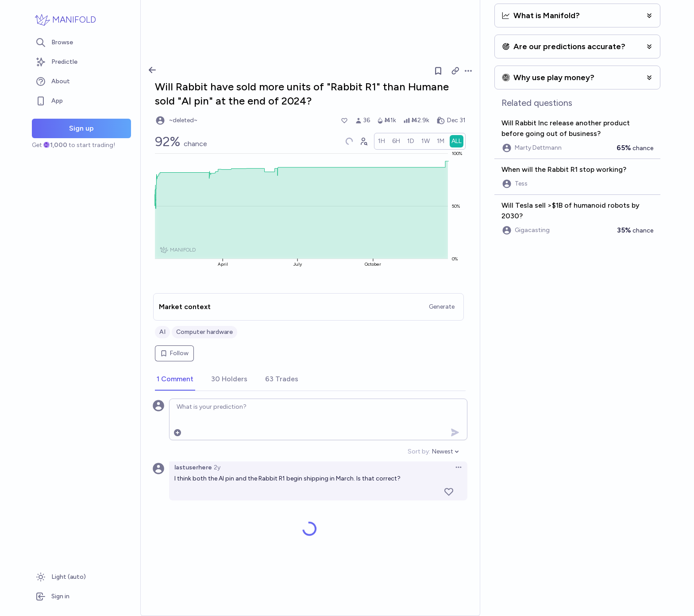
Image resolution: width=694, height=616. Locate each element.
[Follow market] (438, 71)
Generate (442, 307)
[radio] (382, 141)
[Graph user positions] (363, 141)
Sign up (81, 128)
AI (162, 332)
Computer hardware (204, 332)
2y (217, 467)
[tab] (175, 380)
